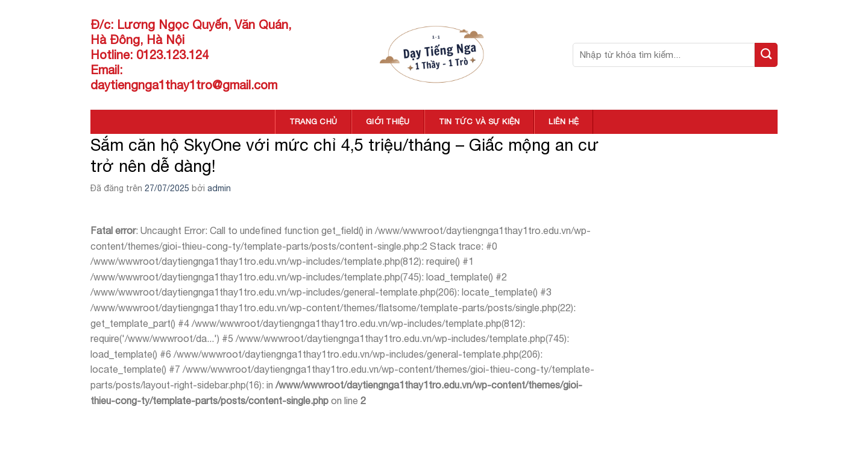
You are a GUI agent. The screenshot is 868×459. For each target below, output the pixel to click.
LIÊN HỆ (564, 122)
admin (219, 188)
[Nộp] (766, 55)
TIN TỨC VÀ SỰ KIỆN (480, 122)
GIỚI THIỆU (388, 122)
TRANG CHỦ (313, 122)
